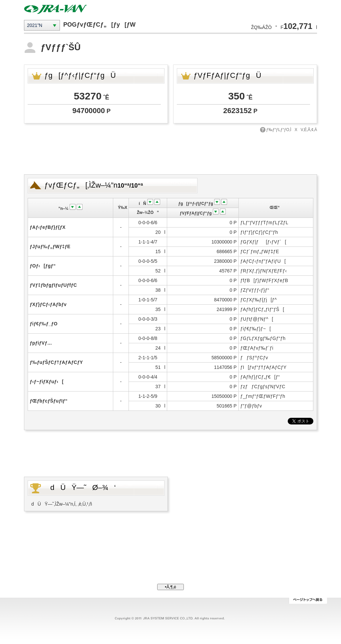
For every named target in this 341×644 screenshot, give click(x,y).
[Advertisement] (170, 153)
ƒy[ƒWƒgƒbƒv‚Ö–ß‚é (308, 601)
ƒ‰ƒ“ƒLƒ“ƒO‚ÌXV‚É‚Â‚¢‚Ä (292, 130)
